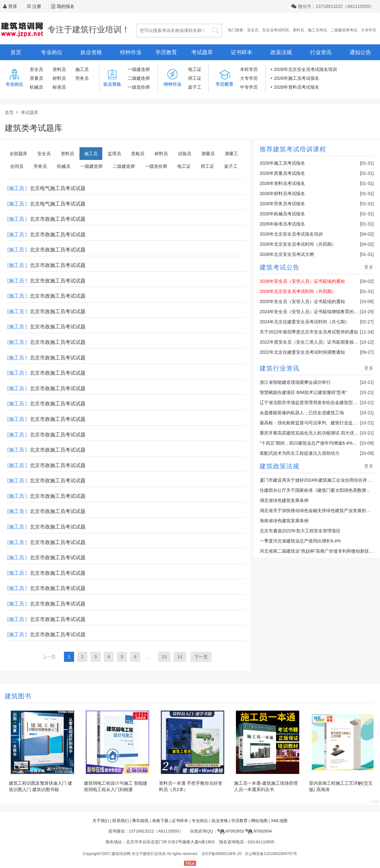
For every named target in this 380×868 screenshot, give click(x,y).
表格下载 (160, 821)
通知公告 (360, 52)
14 (180, 657)
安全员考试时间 (275, 30)
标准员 (59, 87)
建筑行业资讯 (280, 368)
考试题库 (202, 52)
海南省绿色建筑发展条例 (284, 521)
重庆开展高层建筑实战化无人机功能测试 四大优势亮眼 (313, 433)
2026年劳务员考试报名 (282, 204)
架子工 (195, 87)
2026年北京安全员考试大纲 (287, 254)
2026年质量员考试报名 (282, 173)
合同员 (17, 166)
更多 (369, 267)
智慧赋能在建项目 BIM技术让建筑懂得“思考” (303, 392)
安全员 (253, 30)
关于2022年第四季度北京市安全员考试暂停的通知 (309, 332)
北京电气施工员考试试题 (58, 188)
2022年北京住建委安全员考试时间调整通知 (302, 352)
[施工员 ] (17, 188)
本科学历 (249, 69)
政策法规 (281, 52)
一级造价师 (139, 87)
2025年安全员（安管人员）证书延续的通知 (302, 301)
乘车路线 (140, 821)
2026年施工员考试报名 (297, 78)
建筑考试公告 (280, 267)
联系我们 (121, 821)
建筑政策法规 (280, 466)
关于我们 (101, 821)
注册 (37, 6)
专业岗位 (52, 52)
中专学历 (249, 87)
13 (164, 657)
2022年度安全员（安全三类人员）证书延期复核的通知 (313, 342)
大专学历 (369, 30)
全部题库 (18, 154)
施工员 (82, 69)
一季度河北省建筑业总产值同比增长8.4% (300, 541)
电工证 (195, 69)
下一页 (201, 657)
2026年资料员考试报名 (297, 87)
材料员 (59, 78)
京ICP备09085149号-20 (222, 854)
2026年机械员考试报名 (282, 214)
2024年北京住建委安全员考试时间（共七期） (304, 322)
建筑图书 (18, 696)
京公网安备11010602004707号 (271, 854)
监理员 (114, 154)
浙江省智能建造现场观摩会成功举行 (295, 382)
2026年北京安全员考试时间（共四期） (298, 244)
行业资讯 (321, 52)
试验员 (185, 154)
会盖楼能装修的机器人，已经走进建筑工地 (302, 413)
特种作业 (131, 52)
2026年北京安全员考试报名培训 (305, 69)
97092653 (231, 831)
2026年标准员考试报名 (282, 224)
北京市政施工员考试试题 (58, 219)
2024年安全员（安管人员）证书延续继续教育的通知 (311, 312)
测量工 (231, 154)
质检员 (138, 154)
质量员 (36, 78)
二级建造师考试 (344, 30)
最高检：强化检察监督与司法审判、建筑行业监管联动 (313, 423)
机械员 (36, 87)
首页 (16, 52)
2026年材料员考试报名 (282, 193)
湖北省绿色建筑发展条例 (284, 500)
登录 (13, 6)
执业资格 (91, 52)
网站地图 (259, 821)
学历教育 (166, 52)
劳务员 (82, 78)
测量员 (208, 154)
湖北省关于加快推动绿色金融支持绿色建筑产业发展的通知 (317, 510)
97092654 (258, 831)
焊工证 (195, 78)
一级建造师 (139, 69)
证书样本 (242, 52)
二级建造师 (139, 78)
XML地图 (279, 821)
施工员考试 (317, 30)
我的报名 (63, 6)
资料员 (298, 30)
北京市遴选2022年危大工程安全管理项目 (300, 531)
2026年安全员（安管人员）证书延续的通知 (302, 281)
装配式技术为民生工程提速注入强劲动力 (300, 453)
